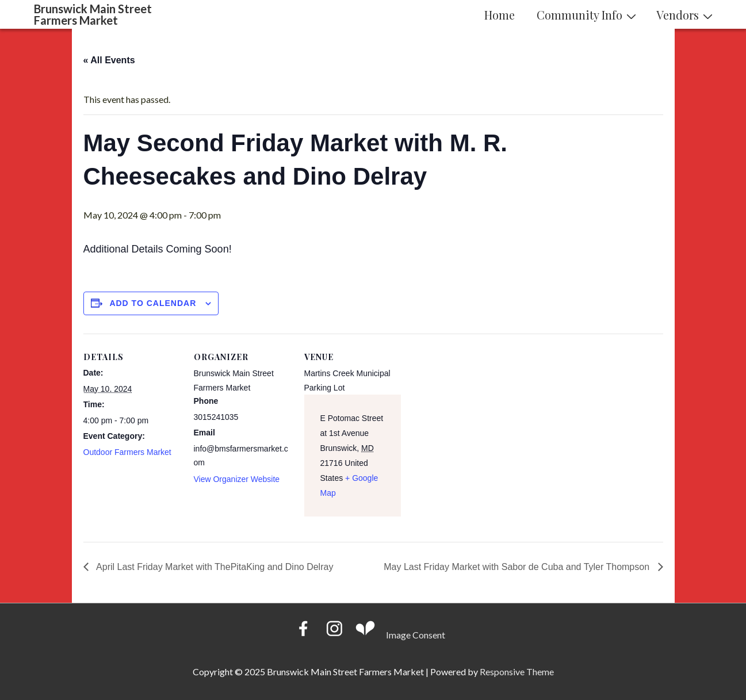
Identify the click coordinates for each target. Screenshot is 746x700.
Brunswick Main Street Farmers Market (93, 14)
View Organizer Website (237, 479)
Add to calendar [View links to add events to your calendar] (153, 303)
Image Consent (416, 635)
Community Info (588, 14)
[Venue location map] (475, 413)
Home (500, 15)
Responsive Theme (517, 672)
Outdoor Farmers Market (127, 452)
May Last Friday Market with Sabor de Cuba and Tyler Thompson (518, 567)
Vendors (686, 14)
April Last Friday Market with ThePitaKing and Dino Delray (214, 567)
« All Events (109, 60)
